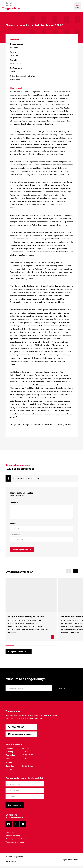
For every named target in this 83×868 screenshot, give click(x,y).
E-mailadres (16, 535)
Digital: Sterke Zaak (69, 862)
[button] (75, 571)
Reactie (14, 503)
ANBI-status (11, 863)
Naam (13, 524)
